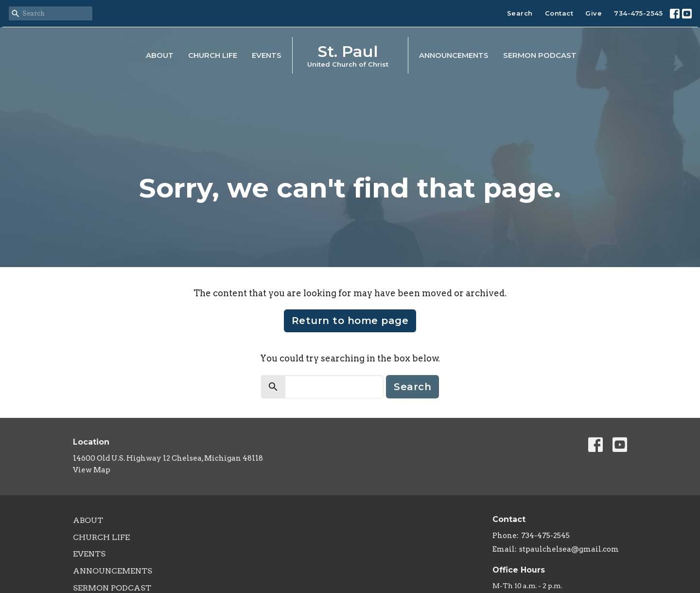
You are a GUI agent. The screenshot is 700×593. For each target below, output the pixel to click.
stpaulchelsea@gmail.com (569, 549)
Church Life (213, 55)
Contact (559, 13)
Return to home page (350, 321)
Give (594, 13)
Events (267, 55)
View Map (92, 470)
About (160, 55)
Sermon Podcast (540, 55)
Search (520, 13)
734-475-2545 (638, 13)
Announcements (454, 55)
